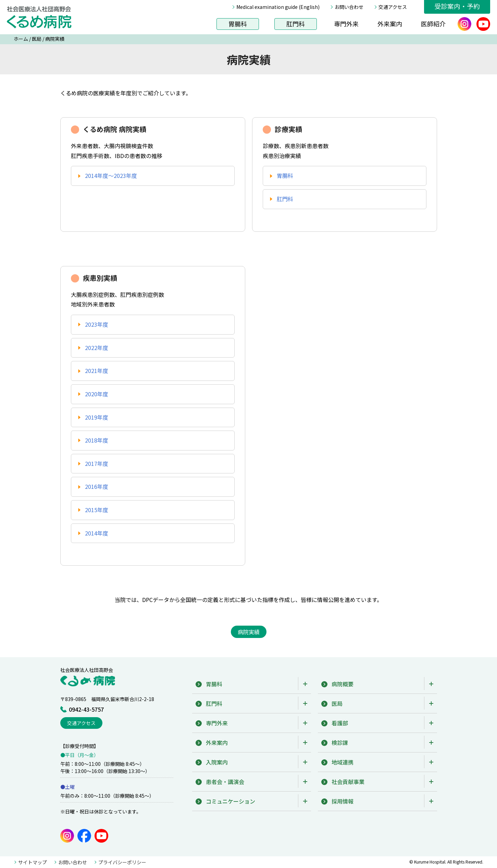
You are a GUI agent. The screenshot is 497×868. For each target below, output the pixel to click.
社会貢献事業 (348, 782)
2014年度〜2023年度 (111, 176)
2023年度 (97, 324)
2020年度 (97, 394)
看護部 (340, 723)
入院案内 (217, 762)
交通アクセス (393, 7)
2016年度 (97, 486)
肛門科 (296, 24)
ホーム (21, 39)
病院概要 (343, 684)
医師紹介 (433, 24)
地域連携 (343, 762)
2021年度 (97, 371)
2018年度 (97, 440)
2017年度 (97, 463)
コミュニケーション (231, 801)
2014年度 (97, 533)
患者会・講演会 (225, 782)
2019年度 (97, 417)
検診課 (340, 743)
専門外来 (346, 24)
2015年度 (97, 510)
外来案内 (390, 24)
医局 (37, 39)
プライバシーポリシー (122, 862)
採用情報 (343, 801)
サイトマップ (33, 862)
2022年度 (97, 348)
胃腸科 (238, 24)
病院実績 (55, 39)
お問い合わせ (349, 7)
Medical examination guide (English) (278, 7)
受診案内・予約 (457, 6)
